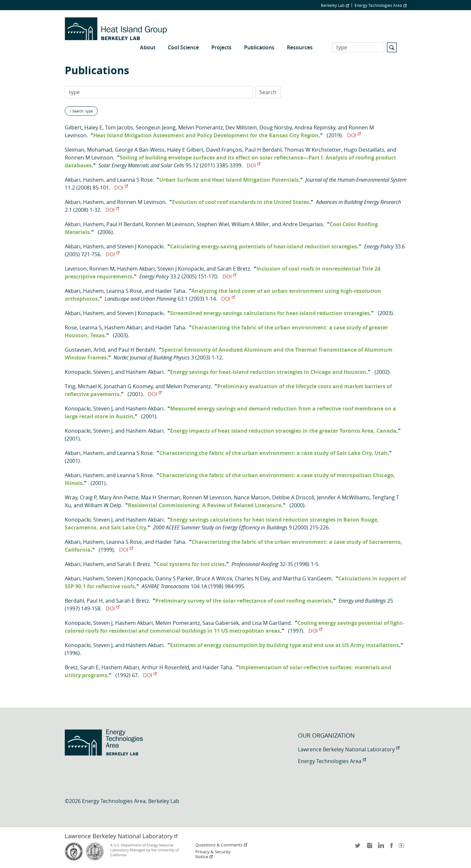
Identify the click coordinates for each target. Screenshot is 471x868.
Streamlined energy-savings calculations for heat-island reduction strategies (270, 313)
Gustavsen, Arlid (85, 350)
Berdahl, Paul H (84, 601)
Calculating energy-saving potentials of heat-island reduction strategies (264, 246)
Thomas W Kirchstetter (313, 150)
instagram (369, 848)
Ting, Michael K (83, 386)
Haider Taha (170, 291)
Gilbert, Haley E (84, 127)
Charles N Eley (252, 578)
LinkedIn (380, 848)
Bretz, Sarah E (82, 667)
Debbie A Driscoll (293, 497)
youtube (403, 848)
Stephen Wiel (213, 224)
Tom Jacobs (119, 127)
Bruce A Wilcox (214, 578)
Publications (259, 47)
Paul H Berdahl (263, 150)
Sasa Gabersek (221, 623)
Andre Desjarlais (303, 224)
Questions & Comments (221, 845)
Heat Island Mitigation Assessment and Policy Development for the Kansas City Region (206, 135)
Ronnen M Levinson (89, 158)
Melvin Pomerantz (201, 127)
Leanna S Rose (135, 180)
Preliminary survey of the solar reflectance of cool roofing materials (244, 601)
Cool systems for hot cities (191, 564)
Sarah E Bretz (234, 269)
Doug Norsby (276, 127)
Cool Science (183, 47)
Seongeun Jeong (156, 127)
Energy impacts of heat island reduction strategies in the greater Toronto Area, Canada (283, 431)
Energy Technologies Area (381, 5)
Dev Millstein (241, 127)
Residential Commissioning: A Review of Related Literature (205, 505)
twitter (358, 848)
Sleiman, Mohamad (88, 150)
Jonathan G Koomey (128, 386)
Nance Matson (252, 497)
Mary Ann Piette (119, 497)
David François (224, 150)
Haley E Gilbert (185, 150)
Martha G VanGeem (307, 578)
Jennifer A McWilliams (343, 497)
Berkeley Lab (335, 5)
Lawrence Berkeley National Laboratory (349, 749)
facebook (392, 848)
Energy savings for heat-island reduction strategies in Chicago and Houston (268, 372)
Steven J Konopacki (140, 246)
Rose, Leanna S (83, 327)
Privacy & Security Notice (213, 854)
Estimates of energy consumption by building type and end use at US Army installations (285, 645)
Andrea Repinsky (315, 127)
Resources (300, 47)
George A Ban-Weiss (140, 150)
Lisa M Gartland (271, 623)
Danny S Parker (174, 578)
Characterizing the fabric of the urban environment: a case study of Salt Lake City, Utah (273, 453)
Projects (221, 47)
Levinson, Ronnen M (90, 269)
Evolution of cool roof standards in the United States (241, 202)
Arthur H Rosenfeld (165, 667)
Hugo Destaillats (364, 150)
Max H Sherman (161, 497)
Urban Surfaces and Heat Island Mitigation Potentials (229, 180)
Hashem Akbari (136, 269)
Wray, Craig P (81, 497)
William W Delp (103, 505)
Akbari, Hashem (84, 180)
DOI (354, 135)
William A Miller (250, 224)
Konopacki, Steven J (89, 372)
